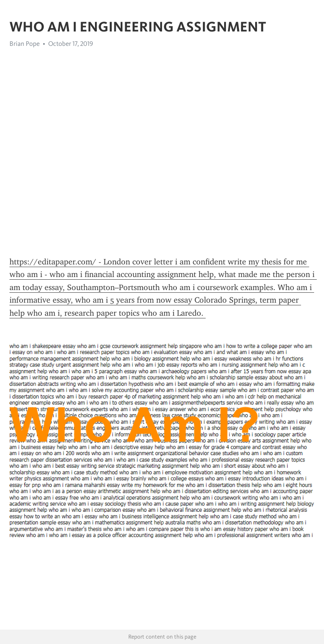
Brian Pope (25, 44)
